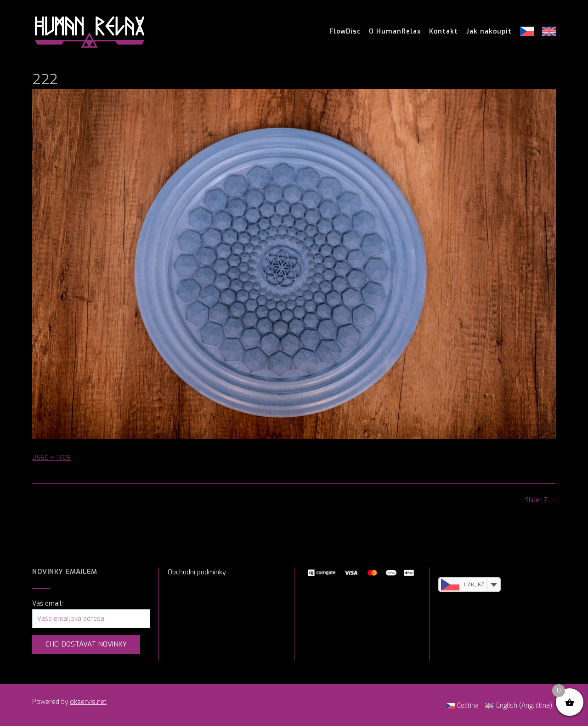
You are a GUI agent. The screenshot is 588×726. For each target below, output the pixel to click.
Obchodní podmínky (197, 572)
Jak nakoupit (489, 32)
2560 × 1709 (51, 458)
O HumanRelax (395, 32)
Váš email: (48, 604)
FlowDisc (345, 32)
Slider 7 (540, 500)
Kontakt (444, 32)
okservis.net (88, 702)
